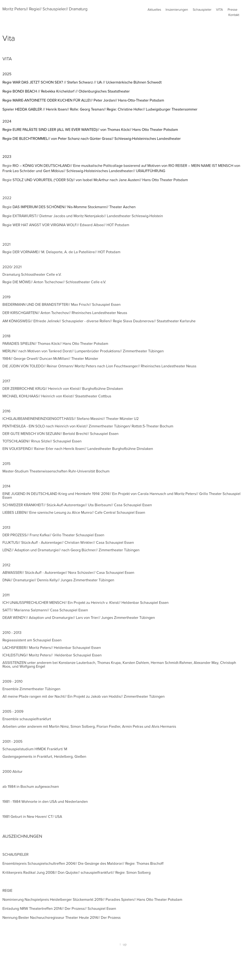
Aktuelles (154, 9)
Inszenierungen (177, 9)
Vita (219, 9)
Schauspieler (202, 9)
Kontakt (234, 15)
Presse (232, 9)
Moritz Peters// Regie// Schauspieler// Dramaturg (45, 9)
